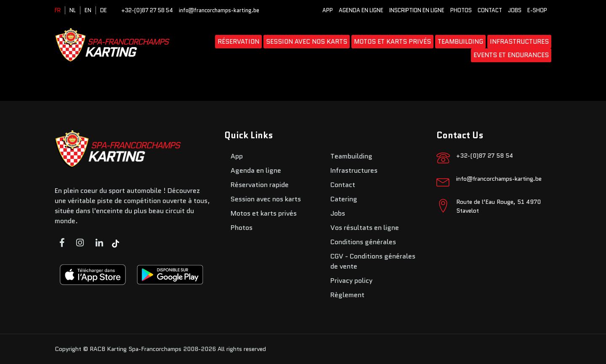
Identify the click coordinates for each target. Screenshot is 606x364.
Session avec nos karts (307, 42)
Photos (461, 10)
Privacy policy (351, 281)
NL (73, 10)
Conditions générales (363, 242)
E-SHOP (537, 10)
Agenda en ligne (361, 10)
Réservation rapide (260, 185)
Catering (344, 199)
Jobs (515, 10)
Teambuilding (460, 42)
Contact (490, 10)
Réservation (238, 42)
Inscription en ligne (417, 10)
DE (104, 10)
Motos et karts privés (392, 42)
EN (88, 10)
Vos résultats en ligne (365, 228)
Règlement (347, 295)
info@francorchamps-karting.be (219, 10)
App (328, 10)
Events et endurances (511, 55)
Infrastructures (519, 42)
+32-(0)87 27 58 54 (147, 10)
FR (58, 10)
